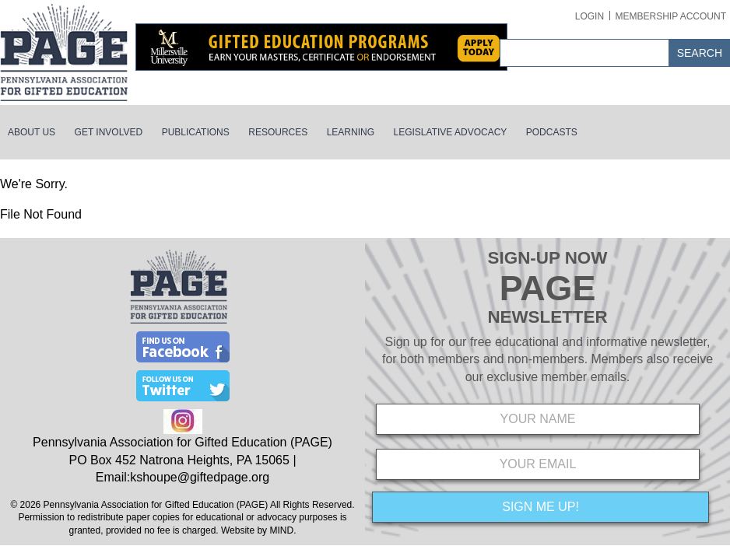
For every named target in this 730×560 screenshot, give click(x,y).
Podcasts (552, 132)
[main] (365, 199)
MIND (281, 530)
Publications (196, 132)
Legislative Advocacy (451, 132)
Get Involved (109, 132)
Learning (351, 132)
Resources (278, 132)
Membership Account (671, 16)
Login (590, 16)
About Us (32, 132)
